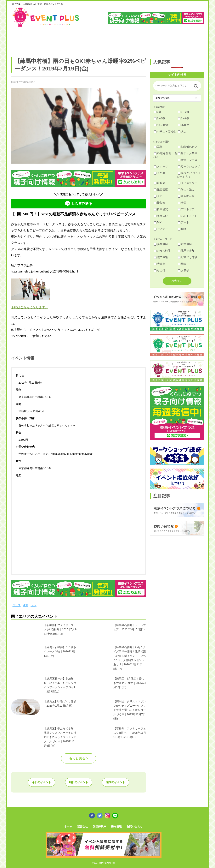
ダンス (17, 605)
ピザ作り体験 (188, 257)
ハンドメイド (188, 216)
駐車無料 (185, 244)
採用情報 (116, 826)
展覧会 (160, 183)
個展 (182, 229)
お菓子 (184, 270)
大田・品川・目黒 (119, 40)
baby (33, 605)
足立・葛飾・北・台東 (21, 40)
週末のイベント (116, 782)
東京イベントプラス (46, 17)
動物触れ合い (188, 147)
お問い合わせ (135, 826)
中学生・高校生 (165, 132)
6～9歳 (184, 118)
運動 (25, 605)
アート (184, 222)
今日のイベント (42, 782)
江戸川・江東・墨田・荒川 (169, 40)
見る (158, 196)
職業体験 (161, 257)
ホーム (68, 826)
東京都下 (193, 40)
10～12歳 (161, 125)
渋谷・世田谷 (95, 40)
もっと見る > (79, 758)
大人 (182, 132)
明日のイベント (79, 782)
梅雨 (182, 264)
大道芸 (160, 264)
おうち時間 (162, 251)
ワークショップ (189, 166)
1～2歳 (184, 112)
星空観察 (161, 189)
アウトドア (186, 209)
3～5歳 (160, 118)
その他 (160, 173)
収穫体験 (161, 216)
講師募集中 (99, 826)
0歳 (158, 112)
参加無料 (161, 244)
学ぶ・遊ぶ (186, 189)
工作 (158, 147)
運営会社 (82, 826)
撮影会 (160, 203)
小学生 (184, 125)
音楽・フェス (188, 160)
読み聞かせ (186, 196)
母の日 (160, 270)
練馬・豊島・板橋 (46, 40)
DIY (158, 222)
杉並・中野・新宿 (70, 40)
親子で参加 (186, 251)
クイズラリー (188, 183)
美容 (182, 203)
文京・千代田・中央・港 (144, 40)
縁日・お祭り (188, 153)
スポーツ (161, 166)
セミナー (161, 229)
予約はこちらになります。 (30, 307)
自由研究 (161, 209)
